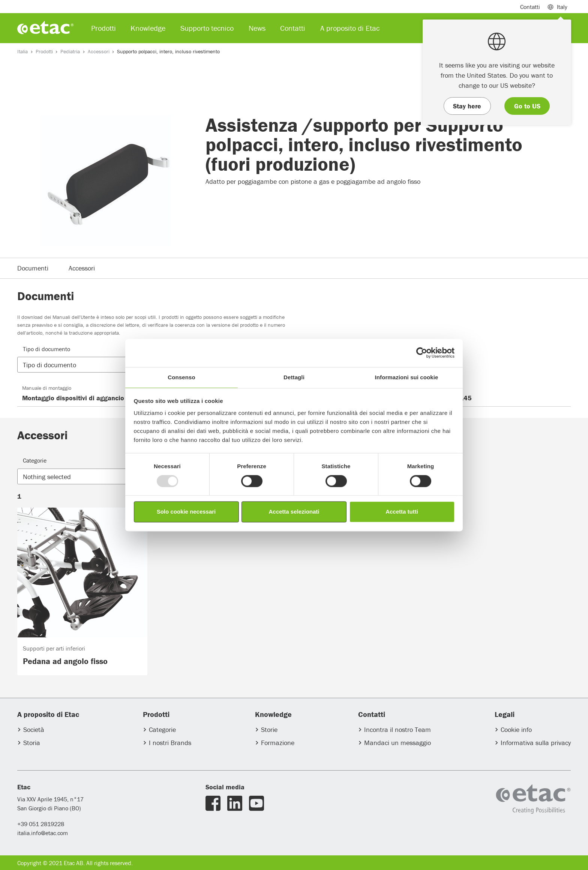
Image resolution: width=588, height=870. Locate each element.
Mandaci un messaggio (397, 743)
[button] (85, 365)
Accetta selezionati (294, 512)
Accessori (99, 51)
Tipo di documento (46, 349)
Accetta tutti (402, 512)
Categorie (35, 460)
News (257, 28)
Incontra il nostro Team (397, 730)
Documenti (33, 268)
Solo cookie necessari (186, 512)
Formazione (278, 743)
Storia (32, 743)
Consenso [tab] (181, 377)
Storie (269, 730)
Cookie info (516, 730)
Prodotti (44, 51)
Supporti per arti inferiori (54, 648)
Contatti (530, 7)
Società (34, 730)
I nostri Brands (170, 743)
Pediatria (70, 51)
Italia (22, 51)
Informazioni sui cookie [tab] (407, 377)
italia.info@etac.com (43, 833)
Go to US (527, 106)
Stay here (467, 106)
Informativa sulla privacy (536, 743)
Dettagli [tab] (294, 377)
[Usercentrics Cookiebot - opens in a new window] (422, 353)
